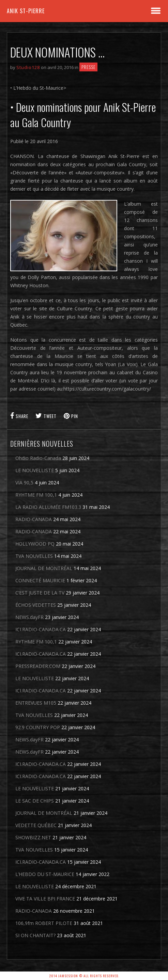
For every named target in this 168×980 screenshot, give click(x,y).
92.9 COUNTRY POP (38, 727)
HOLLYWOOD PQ (35, 544)
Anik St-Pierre (26, 11)
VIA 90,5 (24, 483)
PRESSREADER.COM (38, 666)
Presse (88, 67)
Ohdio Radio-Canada (38, 458)
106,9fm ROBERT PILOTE (44, 923)
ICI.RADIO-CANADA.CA (41, 629)
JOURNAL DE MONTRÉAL (44, 568)
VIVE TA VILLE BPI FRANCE (45, 899)
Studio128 (28, 67)
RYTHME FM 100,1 (36, 642)
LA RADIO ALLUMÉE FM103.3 (48, 507)
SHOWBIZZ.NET (33, 837)
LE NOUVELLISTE (35, 470)
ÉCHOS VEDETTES (36, 605)
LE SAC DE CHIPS (35, 801)
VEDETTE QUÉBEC (36, 825)
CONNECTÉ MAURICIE (40, 580)
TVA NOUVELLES (34, 556)
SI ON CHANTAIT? (35, 935)
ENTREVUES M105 (36, 703)
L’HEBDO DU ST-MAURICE (45, 874)
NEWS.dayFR (29, 617)
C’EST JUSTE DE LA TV (40, 593)
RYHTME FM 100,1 (36, 495)
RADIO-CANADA (34, 519)
